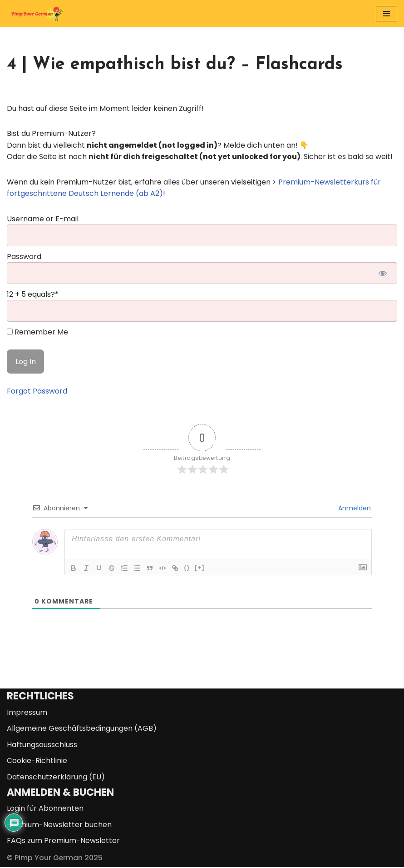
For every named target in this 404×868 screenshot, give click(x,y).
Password (24, 257)
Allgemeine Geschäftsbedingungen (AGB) (82, 729)
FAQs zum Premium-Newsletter (63, 841)
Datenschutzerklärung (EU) (56, 777)
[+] (200, 568)
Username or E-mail (43, 219)
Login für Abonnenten (45, 809)
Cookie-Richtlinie (37, 761)
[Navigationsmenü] (387, 14)
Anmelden (354, 509)
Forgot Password (37, 392)
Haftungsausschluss (42, 745)
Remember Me (37, 332)
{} (187, 568)
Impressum (27, 713)
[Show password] (382, 274)
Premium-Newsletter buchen (59, 825)
